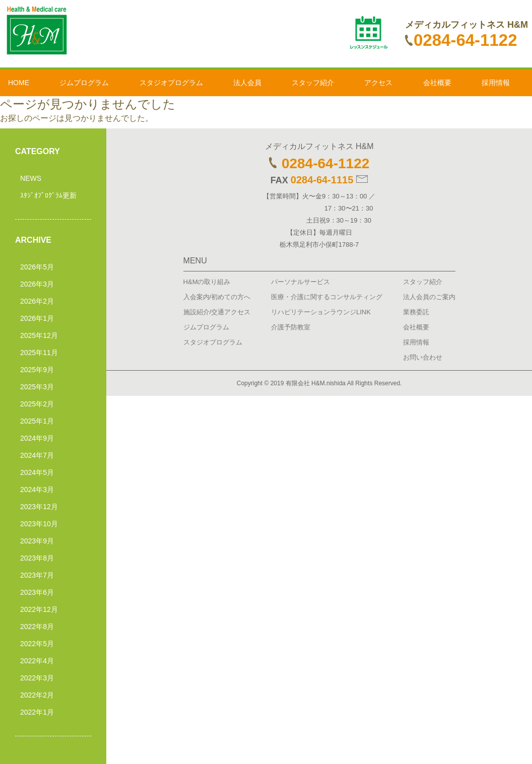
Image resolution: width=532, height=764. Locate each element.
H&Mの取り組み (207, 282)
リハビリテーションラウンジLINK (321, 312)
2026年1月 (37, 318)
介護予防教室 (291, 327)
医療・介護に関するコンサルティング (327, 297)
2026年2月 (37, 301)
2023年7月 (37, 575)
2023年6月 (37, 592)
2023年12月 (39, 507)
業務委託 (416, 312)
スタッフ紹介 (313, 83)
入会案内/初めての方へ (217, 297)
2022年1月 (37, 712)
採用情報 (496, 83)
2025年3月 (37, 387)
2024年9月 (37, 438)
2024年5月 (37, 472)
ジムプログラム (84, 83)
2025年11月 (39, 353)
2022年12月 (39, 609)
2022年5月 (37, 644)
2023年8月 (37, 558)
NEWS (31, 178)
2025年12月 (39, 335)
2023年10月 (39, 524)
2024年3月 (37, 490)
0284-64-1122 (461, 40)
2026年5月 (37, 267)
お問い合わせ (423, 357)
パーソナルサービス (301, 282)
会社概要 (437, 83)
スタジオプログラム (171, 83)
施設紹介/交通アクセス (217, 312)
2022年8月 (37, 627)
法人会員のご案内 (429, 297)
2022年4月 (37, 661)
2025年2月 (37, 404)
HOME (19, 83)
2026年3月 (37, 284)
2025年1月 (37, 421)
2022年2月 (37, 695)
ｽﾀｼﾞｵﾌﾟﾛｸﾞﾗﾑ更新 (48, 195)
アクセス (378, 83)
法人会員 (247, 83)
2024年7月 (37, 455)
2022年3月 (37, 678)
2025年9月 (37, 370)
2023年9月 (37, 541)
